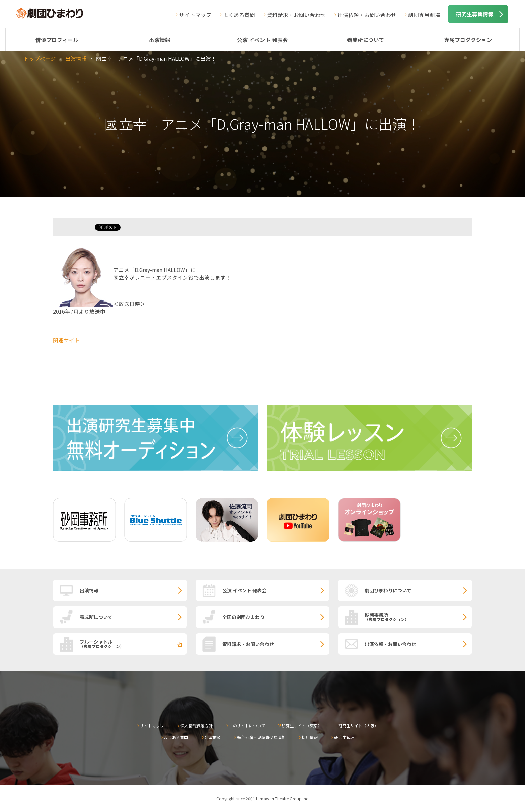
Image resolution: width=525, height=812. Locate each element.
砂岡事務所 (418, 617)
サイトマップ (195, 15)
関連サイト (66, 340)
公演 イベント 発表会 (262, 40)
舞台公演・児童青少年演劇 (261, 737)
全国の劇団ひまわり (243, 617)
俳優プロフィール (57, 40)
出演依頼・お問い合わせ (367, 15)
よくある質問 (239, 15)
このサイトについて (247, 725)
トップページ (40, 58)
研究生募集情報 (475, 14)
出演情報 (160, 40)
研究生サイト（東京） (302, 725)
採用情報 (310, 737)
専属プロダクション (468, 40)
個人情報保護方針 (197, 725)
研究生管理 (344, 737)
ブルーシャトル (133, 644)
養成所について (366, 40)
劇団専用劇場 (424, 15)
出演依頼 (213, 737)
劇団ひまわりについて (388, 590)
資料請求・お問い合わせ (296, 15)
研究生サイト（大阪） (358, 725)
